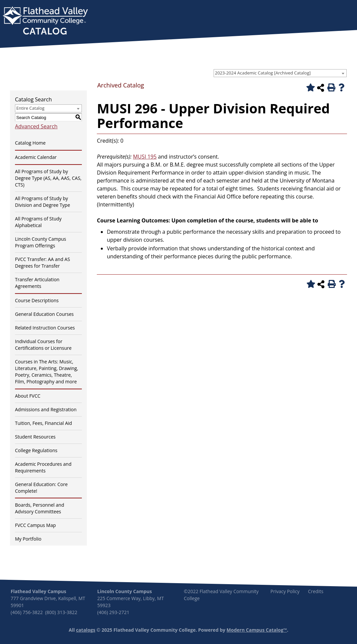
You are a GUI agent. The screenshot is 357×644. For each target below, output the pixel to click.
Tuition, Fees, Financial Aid (43, 423)
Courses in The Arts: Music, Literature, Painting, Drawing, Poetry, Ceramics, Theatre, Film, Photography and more (47, 372)
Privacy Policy (285, 591)
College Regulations (36, 450)
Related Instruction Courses (45, 328)
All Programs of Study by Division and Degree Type (43, 202)
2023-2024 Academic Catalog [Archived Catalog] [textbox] (263, 73)
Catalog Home (30, 143)
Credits (316, 591)
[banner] (45, 21)
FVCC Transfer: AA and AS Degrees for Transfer (42, 262)
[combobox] (280, 73)
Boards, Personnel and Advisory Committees (40, 508)
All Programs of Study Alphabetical (38, 222)
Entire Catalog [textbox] (30, 108)
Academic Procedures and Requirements (43, 467)
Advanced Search (36, 126)
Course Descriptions (37, 300)
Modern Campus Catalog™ (257, 630)
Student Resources (35, 437)
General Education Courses (44, 314)
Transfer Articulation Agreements (37, 283)
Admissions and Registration (46, 409)
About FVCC (28, 396)
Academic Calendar (36, 157)
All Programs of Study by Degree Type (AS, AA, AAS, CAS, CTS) (48, 178)
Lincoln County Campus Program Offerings (41, 242)
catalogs (86, 630)
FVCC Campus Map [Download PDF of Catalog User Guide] (35, 525)
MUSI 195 (145, 157)
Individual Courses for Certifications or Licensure (43, 345)
